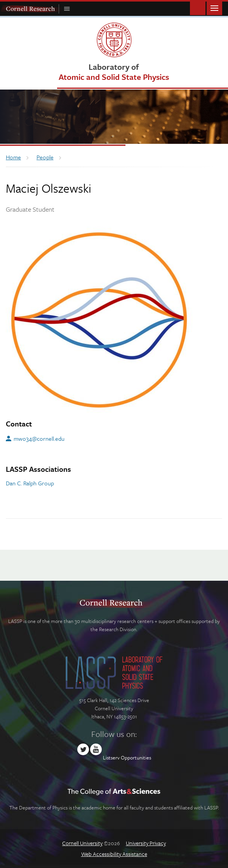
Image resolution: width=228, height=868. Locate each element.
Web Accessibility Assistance (114, 854)
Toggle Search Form (198, 8)
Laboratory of (114, 72)
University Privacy (146, 843)
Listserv (111, 758)
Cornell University (82, 843)
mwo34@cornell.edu (39, 438)
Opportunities (136, 758)
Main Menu (214, 8)
